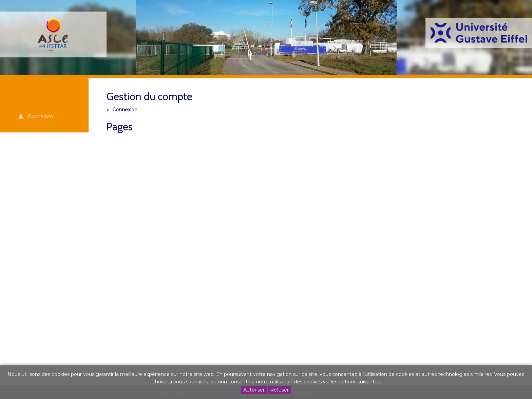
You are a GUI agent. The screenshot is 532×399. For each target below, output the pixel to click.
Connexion (40, 116)
